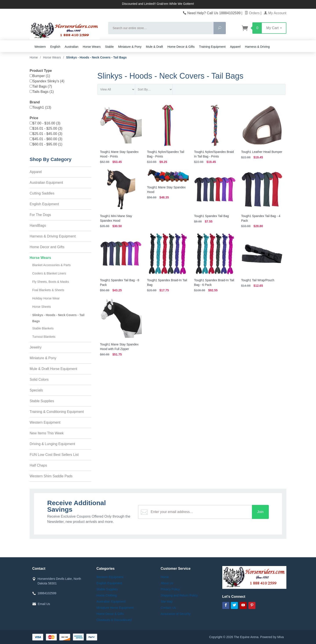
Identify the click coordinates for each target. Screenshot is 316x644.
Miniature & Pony (130, 47)
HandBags (38, 226)
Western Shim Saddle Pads (51, 476)
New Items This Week (47, 433)
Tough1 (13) (40, 107)
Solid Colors (39, 379)
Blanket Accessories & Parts (51, 265)
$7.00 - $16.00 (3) (45, 123)
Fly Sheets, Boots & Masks (51, 282)
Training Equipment (212, 47)
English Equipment (44, 204)
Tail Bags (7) (41, 86)
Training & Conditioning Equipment (57, 412)
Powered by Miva (272, 637)
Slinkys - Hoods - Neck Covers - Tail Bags (58, 318)
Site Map (167, 602)
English (55, 47)
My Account (275, 13)
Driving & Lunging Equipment (52, 444)
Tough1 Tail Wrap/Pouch (258, 280)
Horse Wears (92, 47)
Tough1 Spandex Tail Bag (211, 216)
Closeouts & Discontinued (114, 620)
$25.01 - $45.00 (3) (46, 134)
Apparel (235, 47)
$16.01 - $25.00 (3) (46, 128)
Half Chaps (38, 465)
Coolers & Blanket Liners (49, 273)
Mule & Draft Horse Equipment (53, 369)
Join (260, 512)
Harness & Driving (257, 47)
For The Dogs (40, 215)
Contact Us (168, 608)
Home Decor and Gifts (47, 247)
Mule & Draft (154, 47)
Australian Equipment (46, 183)
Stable (110, 47)
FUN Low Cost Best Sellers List (54, 455)
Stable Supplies (42, 401)
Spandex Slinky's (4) (47, 81)
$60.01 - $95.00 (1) (46, 144)
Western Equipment (45, 422)
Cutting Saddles (42, 193)
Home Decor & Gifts (181, 47)
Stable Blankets (43, 328)
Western (40, 47)
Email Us (44, 604)
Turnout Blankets (44, 337)
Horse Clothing (107, 595)
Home (34, 57)
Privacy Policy (170, 589)
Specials (36, 390)
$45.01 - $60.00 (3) (46, 139)
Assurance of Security (176, 614)
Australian (72, 47)
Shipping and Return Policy (179, 595)
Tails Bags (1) (42, 92)
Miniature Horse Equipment (115, 608)
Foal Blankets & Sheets (48, 290)
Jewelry (36, 347)
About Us (167, 583)
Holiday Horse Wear (46, 298)
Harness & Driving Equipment (53, 236)
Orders (252, 13)
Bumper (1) (40, 76)
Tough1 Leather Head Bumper (262, 152)
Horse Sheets (42, 307)
